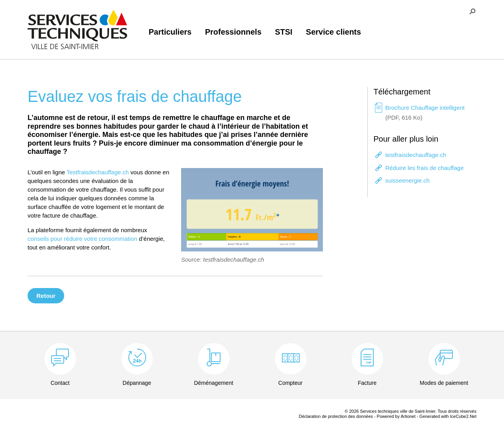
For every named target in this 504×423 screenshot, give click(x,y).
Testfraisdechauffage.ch (98, 172)
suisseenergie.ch (408, 180)
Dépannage (137, 383)
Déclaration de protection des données (336, 416)
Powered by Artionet (396, 416)
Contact (60, 383)
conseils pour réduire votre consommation (82, 239)
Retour (46, 296)
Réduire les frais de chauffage (425, 168)
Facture (367, 383)
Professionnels (233, 32)
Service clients (334, 32)
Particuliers (170, 32)
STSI (283, 32)
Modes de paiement (444, 383)
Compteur (290, 383)
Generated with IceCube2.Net (448, 416)
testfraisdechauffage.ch (416, 155)
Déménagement (214, 383)
